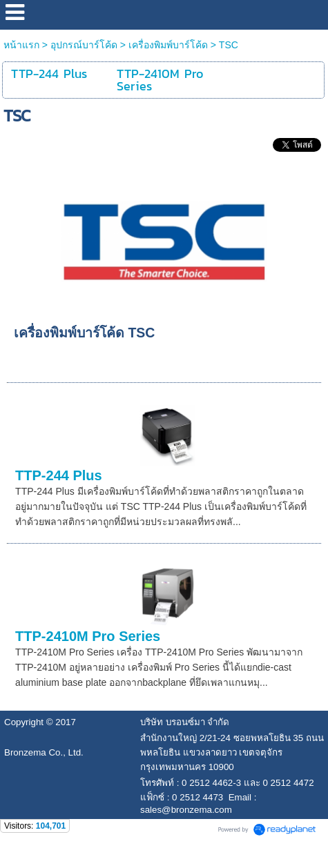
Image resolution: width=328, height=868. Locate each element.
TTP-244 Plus (59, 475)
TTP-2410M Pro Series (88, 636)
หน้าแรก (21, 45)
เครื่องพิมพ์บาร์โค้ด (168, 45)
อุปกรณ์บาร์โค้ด (84, 45)
